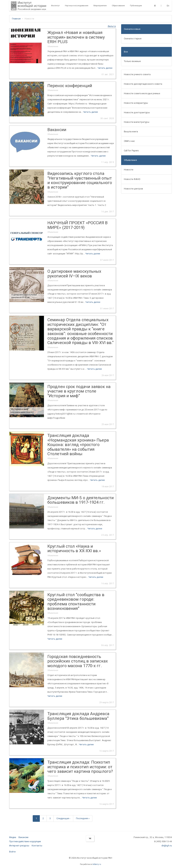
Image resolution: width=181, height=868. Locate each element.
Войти (12, 852)
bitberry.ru (97, 864)
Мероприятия (100, 6)
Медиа (13, 837)
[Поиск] (155, 6)
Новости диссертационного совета (143, 84)
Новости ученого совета (137, 74)
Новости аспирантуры (136, 103)
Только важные (132, 61)
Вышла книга (131, 132)
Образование (118, 6)
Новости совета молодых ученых (142, 93)
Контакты (37, 846)
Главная (16, 19)
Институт (55, 6)
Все (126, 52)
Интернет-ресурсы (19, 846)
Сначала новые (132, 29)
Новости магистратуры (137, 122)
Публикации (136, 6)
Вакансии (24, 837)
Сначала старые (133, 39)
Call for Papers (131, 151)
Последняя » (83, 818)
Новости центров (134, 189)
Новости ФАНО (132, 179)
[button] (112, 26)
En (168, 6)
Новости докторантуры (137, 112)
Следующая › (63, 818)
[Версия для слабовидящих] (161, 6)
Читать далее (105, 68)
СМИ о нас (129, 141)
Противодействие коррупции (25, 841)
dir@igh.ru (167, 846)
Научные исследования (77, 6)
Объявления (130, 160)
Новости (129, 170)
